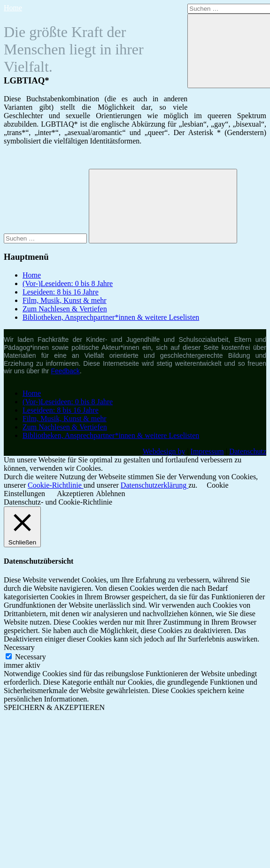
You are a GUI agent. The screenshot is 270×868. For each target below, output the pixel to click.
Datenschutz (248, 451)
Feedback (65, 371)
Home (13, 8)
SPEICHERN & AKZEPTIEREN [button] (54, 707)
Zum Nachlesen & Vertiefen (65, 309)
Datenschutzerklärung (154, 485)
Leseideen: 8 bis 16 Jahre (61, 292)
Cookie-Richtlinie (56, 485)
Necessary (31, 657)
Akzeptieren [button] (75, 494)
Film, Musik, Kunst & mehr (65, 300)
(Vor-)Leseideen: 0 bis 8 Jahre (68, 283)
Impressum (207, 451)
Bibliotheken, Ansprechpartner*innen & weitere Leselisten (111, 317)
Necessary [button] (19, 647)
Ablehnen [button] (110, 494)
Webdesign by (164, 451)
